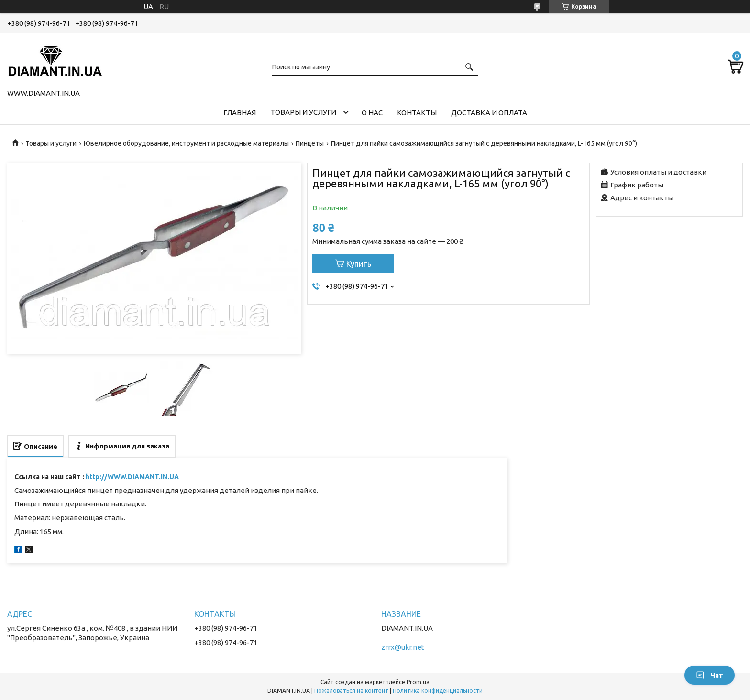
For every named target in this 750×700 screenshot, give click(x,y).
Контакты (417, 113)
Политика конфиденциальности (438, 691)
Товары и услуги (303, 112)
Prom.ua (418, 682)
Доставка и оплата (489, 113)
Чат (710, 675)
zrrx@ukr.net (403, 647)
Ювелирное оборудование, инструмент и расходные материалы (186, 143)
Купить (359, 264)
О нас (372, 113)
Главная (240, 113)
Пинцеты (310, 143)
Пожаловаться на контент (351, 691)
